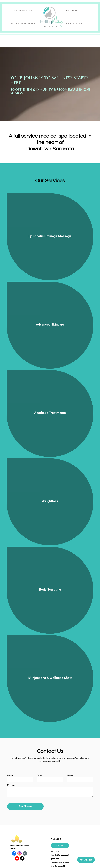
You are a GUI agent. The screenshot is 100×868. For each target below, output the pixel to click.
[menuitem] (25, 10)
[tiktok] (22, 859)
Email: (40, 775)
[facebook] (14, 854)
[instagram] (19, 854)
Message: (12, 785)
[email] (25, 854)
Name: (10, 775)
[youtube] (17, 859)
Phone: (70, 775)
